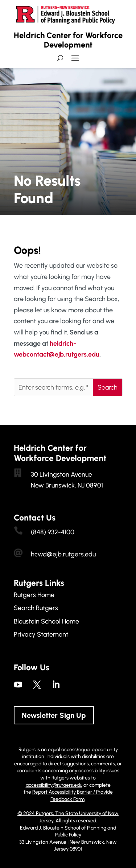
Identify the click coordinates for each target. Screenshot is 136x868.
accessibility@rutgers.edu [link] (54, 785)
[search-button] (60, 58)
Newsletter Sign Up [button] (54, 715)
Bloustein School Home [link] (46, 621)
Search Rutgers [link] (36, 608)
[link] (18, 684)
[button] (75, 61)
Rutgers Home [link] (34, 595)
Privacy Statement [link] (41, 634)
